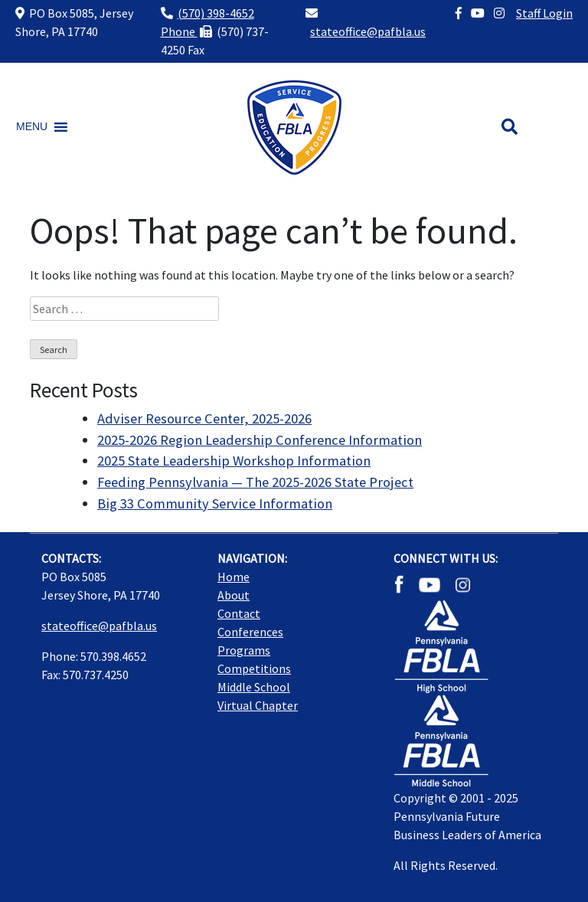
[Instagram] (499, 13)
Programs (244, 650)
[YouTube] (478, 13)
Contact (239, 613)
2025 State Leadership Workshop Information (234, 461)
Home (234, 577)
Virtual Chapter (258, 705)
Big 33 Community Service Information (215, 503)
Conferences (250, 632)
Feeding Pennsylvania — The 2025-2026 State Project (255, 482)
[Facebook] (459, 13)
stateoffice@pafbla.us (368, 31)
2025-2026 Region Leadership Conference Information (260, 440)
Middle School (254, 687)
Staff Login (544, 13)
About (234, 595)
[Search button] (510, 127)
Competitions (254, 668)
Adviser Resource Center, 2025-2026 (204, 418)
